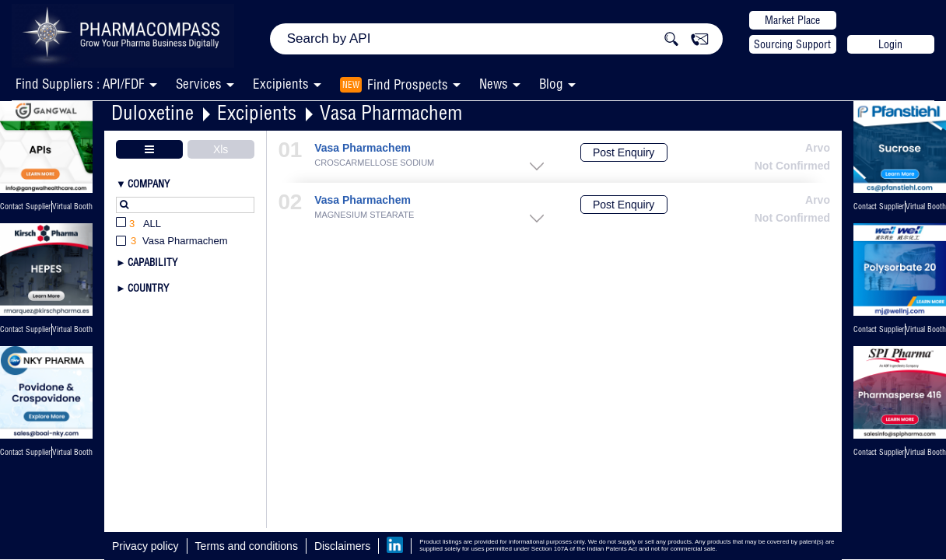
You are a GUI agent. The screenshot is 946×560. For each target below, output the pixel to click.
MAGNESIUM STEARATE (364, 215)
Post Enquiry (624, 152)
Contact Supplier (25, 206)
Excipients (257, 112)
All (138, 224)
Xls (221, 149)
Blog (551, 84)
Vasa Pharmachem (391, 112)
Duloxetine (152, 112)
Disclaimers (342, 546)
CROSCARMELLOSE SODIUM (374, 163)
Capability (152, 262)
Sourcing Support (792, 44)
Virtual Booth (72, 329)
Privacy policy (145, 546)
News (494, 84)
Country (148, 288)
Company (149, 184)
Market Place (792, 20)
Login (890, 44)
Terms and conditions (247, 546)
